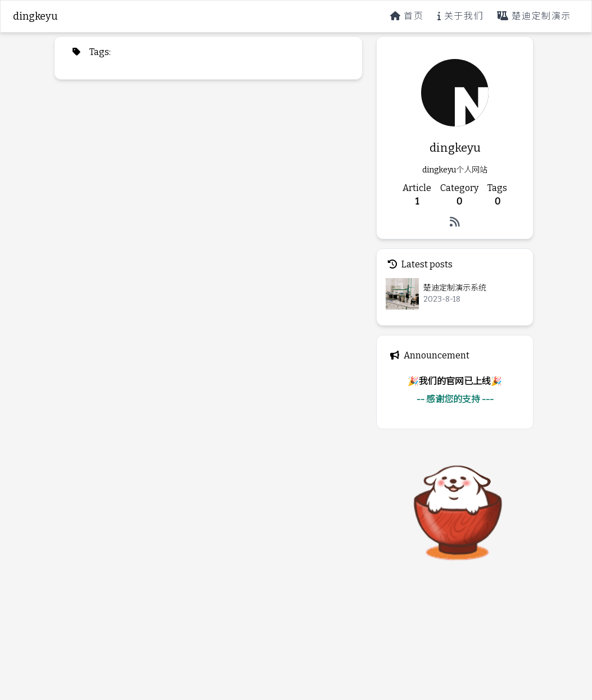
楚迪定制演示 (534, 16)
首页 (407, 16)
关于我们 (461, 16)
